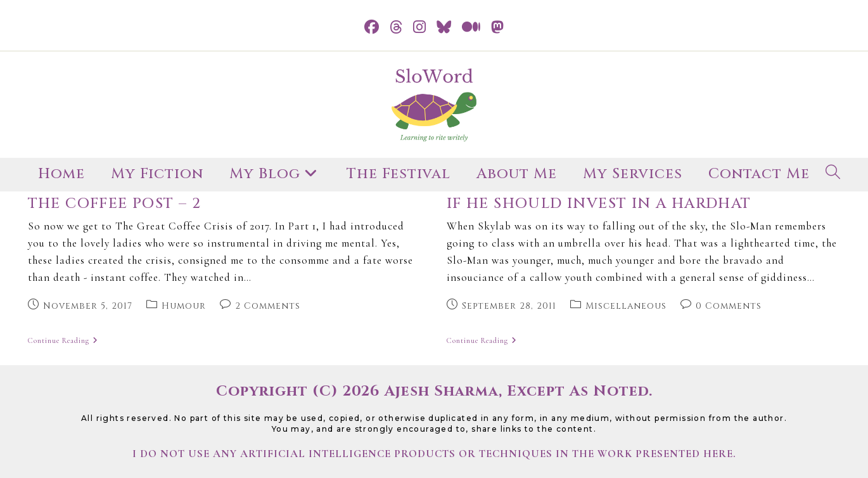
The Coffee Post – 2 (115, 204)
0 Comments (729, 306)
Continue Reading (63, 341)
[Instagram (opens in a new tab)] (420, 28)
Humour (184, 306)
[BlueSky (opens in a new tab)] (444, 28)
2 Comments (268, 306)
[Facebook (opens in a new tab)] (372, 28)
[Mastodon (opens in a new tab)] (498, 28)
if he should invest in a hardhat (599, 204)
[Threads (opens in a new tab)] (396, 28)
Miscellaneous (626, 306)
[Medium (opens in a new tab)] (471, 28)
